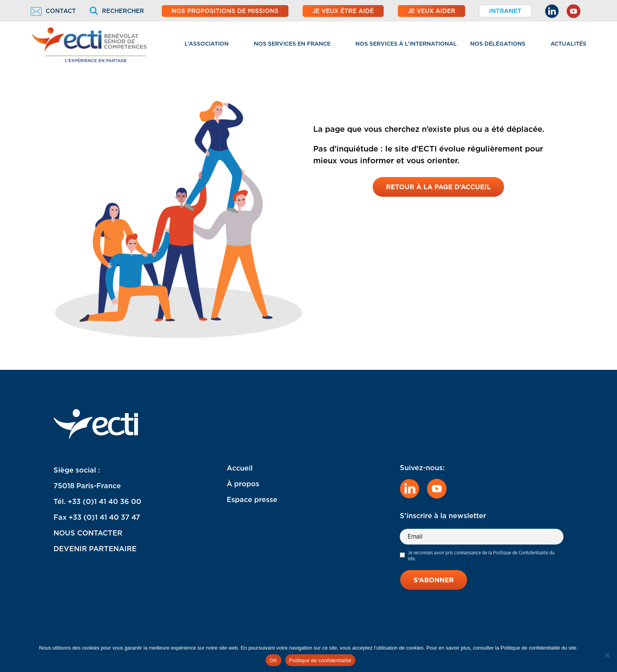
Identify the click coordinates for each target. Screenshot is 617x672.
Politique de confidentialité (320, 660)
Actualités (568, 44)
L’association (207, 44)
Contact (53, 11)
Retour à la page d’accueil (438, 187)
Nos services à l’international (406, 44)
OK (273, 660)
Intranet (505, 11)
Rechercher (117, 11)
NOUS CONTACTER (88, 533)
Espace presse (252, 499)
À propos (243, 484)
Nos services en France (292, 44)
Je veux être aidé (343, 11)
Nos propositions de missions (225, 11)
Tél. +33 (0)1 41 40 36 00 (97, 501)
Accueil (240, 468)
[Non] (607, 655)
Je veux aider (431, 11)
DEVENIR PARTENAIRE (95, 549)
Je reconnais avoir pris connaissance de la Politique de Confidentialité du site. (481, 556)
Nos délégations (498, 44)
